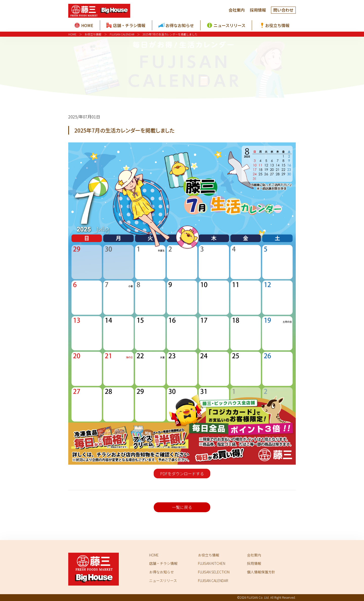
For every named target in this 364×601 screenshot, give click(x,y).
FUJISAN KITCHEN (212, 563)
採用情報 (258, 10)
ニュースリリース (163, 581)
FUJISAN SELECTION (214, 572)
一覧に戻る (182, 507)
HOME (72, 34)
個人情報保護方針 (261, 572)
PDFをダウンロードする (182, 474)
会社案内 (237, 10)
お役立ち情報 (93, 34)
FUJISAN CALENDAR (122, 34)
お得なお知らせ (162, 572)
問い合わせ (283, 10)
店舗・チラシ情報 (163, 563)
